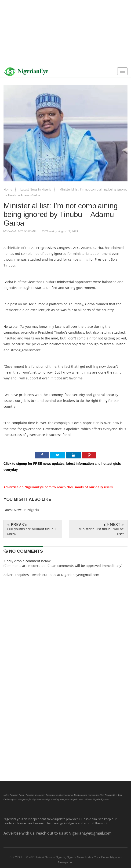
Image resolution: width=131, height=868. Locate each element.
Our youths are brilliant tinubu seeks (31, 531)
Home (8, 189)
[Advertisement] (65, 33)
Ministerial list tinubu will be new (101, 531)
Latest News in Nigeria (36, 189)
